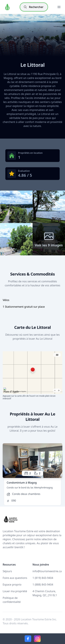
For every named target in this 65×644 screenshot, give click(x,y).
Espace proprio (12, 585)
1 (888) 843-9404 (43, 585)
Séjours (7, 571)
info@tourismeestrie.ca (47, 571)
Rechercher (34, 7)
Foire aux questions (15, 578)
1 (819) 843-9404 (43, 578)
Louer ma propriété (15, 591)
